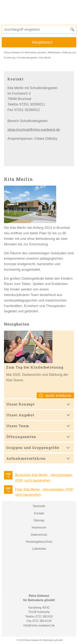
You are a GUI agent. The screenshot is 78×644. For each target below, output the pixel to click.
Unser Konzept (20, 404)
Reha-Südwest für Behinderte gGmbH (25, 52)
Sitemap (39, 520)
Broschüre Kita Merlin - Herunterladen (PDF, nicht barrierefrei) (44, 478)
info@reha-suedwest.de (39, 625)
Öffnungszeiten (21, 437)
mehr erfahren (58, 395)
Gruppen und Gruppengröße (33, 448)
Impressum (39, 527)
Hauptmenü (42, 42)
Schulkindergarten (27, 58)
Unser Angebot (20, 415)
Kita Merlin (45, 58)
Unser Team (18, 426)
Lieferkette (39, 549)
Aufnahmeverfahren (26, 458)
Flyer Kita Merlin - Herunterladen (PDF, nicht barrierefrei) (44, 492)
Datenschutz (39, 535)
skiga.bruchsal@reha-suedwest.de (34, 130)
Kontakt (39, 513)
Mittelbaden (54, 52)
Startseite (39, 506)
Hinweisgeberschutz (39, 542)
